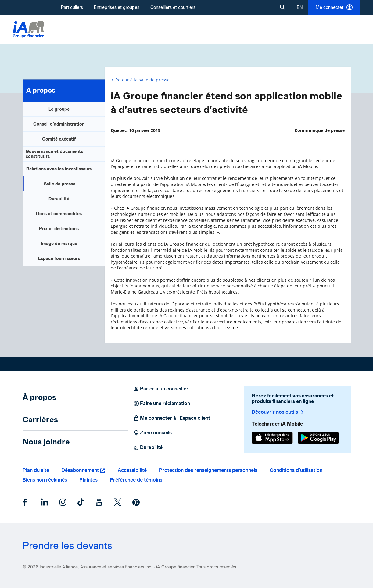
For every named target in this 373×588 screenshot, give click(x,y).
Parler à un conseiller (161, 389)
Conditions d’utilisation (296, 470)
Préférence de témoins (136, 480)
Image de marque (59, 244)
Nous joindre (46, 442)
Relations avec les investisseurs (59, 169)
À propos (41, 90)
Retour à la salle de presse (142, 80)
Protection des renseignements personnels (208, 470)
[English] (300, 7)
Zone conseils (152, 433)
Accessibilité (132, 470)
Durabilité (59, 199)
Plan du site (36, 470)
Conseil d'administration (59, 124)
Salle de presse (60, 184)
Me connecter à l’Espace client (172, 418)
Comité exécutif (59, 139)
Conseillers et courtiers (173, 7)
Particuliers (72, 7)
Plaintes (88, 480)
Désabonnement (80, 470)
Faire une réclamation (162, 404)
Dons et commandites (59, 214)
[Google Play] (318, 438)
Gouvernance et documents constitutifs (54, 154)
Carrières (40, 419)
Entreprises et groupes (117, 7)
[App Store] (272, 438)
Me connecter (334, 7)
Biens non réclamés (45, 480)
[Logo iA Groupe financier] (28, 29)
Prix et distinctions (59, 229)
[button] (283, 7)
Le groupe (59, 109)
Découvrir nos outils (278, 412)
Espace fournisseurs (59, 258)
